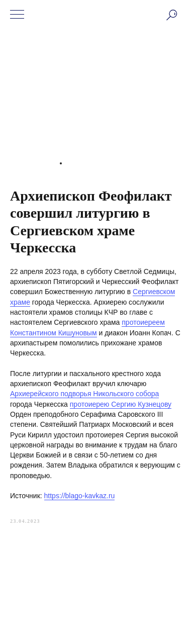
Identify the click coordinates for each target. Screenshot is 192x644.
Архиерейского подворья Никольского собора (84, 394)
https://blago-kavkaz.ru (80, 496)
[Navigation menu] (17, 15)
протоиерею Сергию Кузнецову (121, 404)
